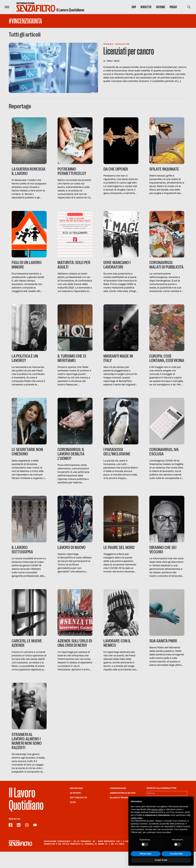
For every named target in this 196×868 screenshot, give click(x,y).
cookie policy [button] (136, 818)
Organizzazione (122, 44)
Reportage (76, 805)
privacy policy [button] (158, 809)
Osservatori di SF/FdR (123, 809)
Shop (134, 7)
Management (108, 44)
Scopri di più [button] (161, 860)
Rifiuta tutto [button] (146, 854)
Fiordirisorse (118, 805)
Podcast (173, 7)
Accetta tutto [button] (176, 854)
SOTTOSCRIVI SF (79, 814)
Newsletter (146, 7)
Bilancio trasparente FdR (125, 814)
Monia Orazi (113, 61)
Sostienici (161, 7)
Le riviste (75, 809)
